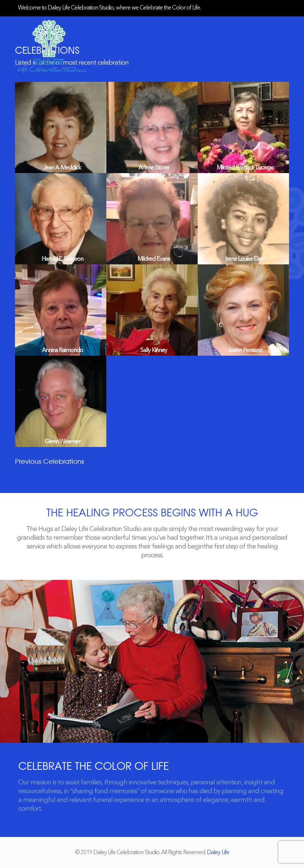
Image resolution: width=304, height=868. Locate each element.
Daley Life (218, 853)
